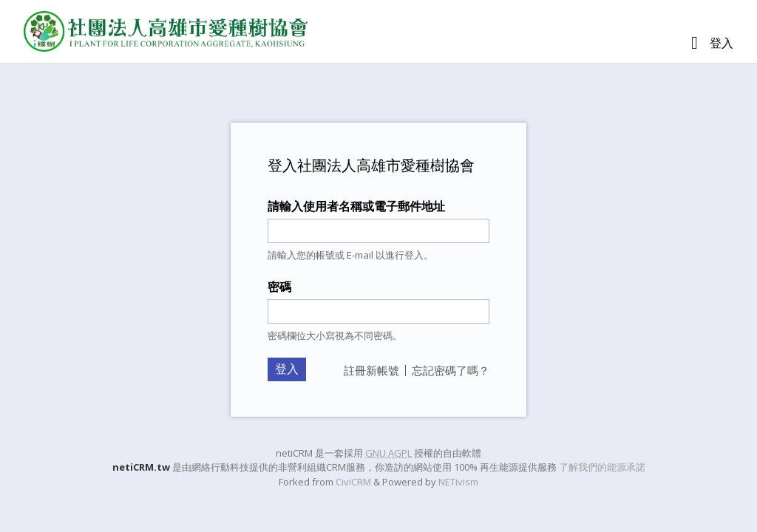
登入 (722, 43)
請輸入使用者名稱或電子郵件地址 (356, 206)
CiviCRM (353, 482)
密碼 (279, 287)
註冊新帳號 (371, 370)
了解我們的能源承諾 (602, 467)
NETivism (458, 482)
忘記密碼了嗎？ (451, 370)
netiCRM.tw (141, 467)
